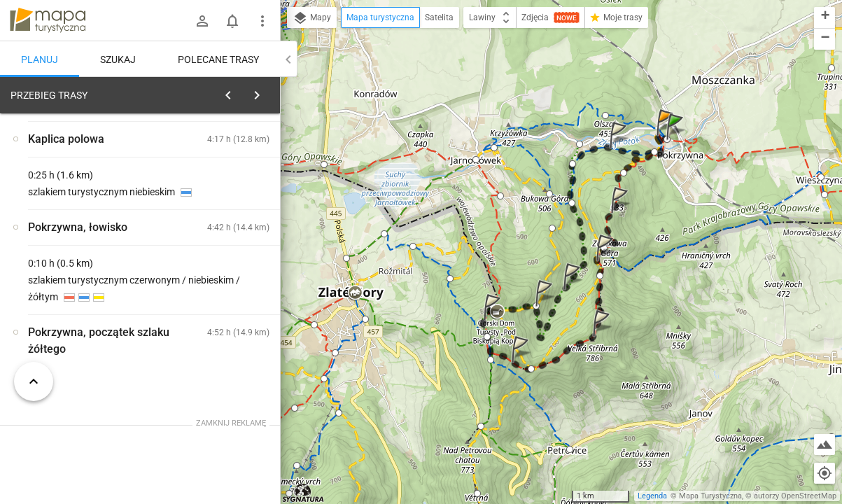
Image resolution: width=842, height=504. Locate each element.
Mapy (312, 18)
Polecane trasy (218, 59)
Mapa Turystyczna (710, 496)
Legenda (652, 496)
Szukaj (118, 59)
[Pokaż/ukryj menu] (262, 21)
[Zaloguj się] (202, 21)
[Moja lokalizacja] (825, 473)
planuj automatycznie (225, 193)
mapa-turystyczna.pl (48, 20)
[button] (677, 140)
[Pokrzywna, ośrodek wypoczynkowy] (84, 310)
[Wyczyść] (265, 92)
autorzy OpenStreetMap (795, 496)
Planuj (40, 59)
